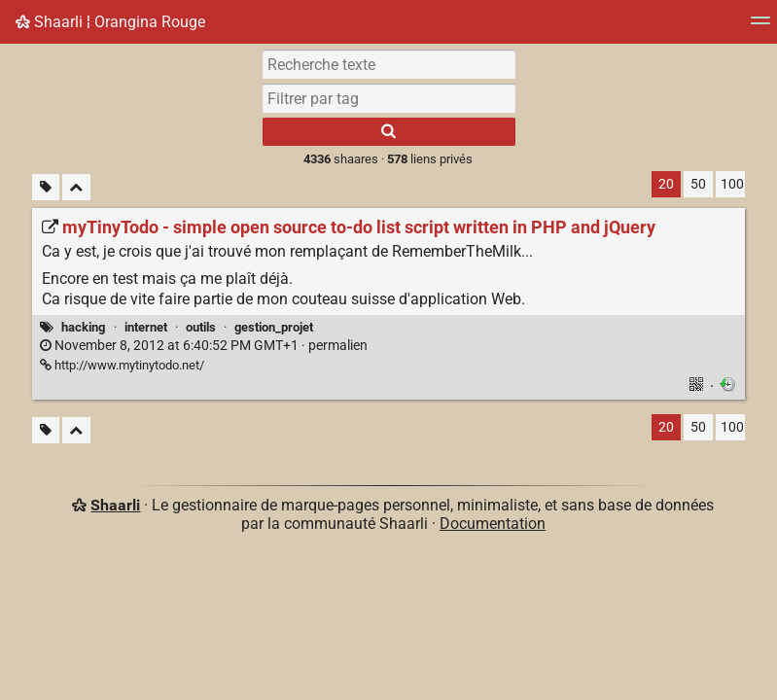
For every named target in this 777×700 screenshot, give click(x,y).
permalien (204, 346)
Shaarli (115, 505)
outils (201, 327)
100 (732, 184)
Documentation (493, 524)
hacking (83, 327)
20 (666, 184)
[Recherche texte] (389, 64)
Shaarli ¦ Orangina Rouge (110, 22)
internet (146, 327)
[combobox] (389, 98)
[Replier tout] (76, 187)
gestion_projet (274, 327)
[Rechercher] (389, 132)
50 (698, 184)
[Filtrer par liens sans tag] (46, 187)
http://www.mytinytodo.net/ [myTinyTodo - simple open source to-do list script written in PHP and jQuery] (122, 365)
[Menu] (760, 27)
